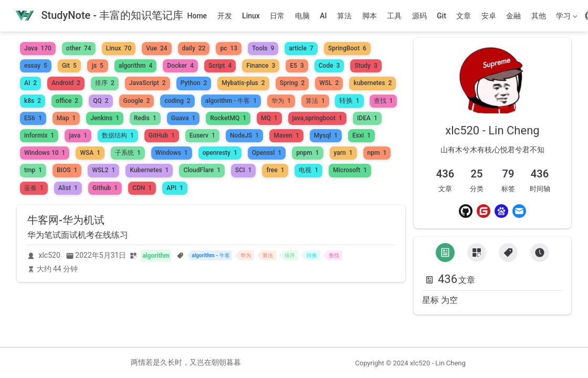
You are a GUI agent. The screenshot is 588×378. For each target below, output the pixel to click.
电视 (308, 170)
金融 (513, 16)
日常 (277, 16)
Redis (145, 118)
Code (329, 66)
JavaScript (148, 83)
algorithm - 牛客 (231, 101)
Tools (263, 48)
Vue (156, 48)
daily (194, 48)
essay (36, 66)
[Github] (466, 211)
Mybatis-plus (243, 83)
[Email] (519, 211)
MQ (269, 118)
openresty (220, 153)
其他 (539, 16)
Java (38, 48)
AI (323, 16)
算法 (344, 16)
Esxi (361, 135)
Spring (292, 83)
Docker (180, 66)
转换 (349, 101)
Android (66, 83)
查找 (384, 101)
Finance (261, 66)
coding (177, 101)
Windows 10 (45, 153)
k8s (33, 101)
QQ (101, 101)
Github (105, 188)
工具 (394, 16)
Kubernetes (149, 170)
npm (377, 153)
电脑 (302, 16)
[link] (492, 105)
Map (66, 118)
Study (366, 66)
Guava (183, 118)
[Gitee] (484, 211)
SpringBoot (347, 48)
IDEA (367, 118)
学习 (566, 18)
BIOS (67, 170)
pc (229, 48)
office (67, 101)
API (175, 188)
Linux (251, 16)
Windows (172, 153)
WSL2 (103, 170)
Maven (286, 135)
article (301, 48)
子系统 (128, 153)
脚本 (370, 16)
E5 (297, 66)
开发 (225, 16)
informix (39, 135)
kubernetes (372, 83)
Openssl (267, 153)
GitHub (162, 135)
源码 (419, 16)
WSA (90, 153)
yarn (343, 153)
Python (194, 83)
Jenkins (105, 118)
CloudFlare (202, 170)
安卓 (489, 16)
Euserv (202, 135)
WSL (329, 83)
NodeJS (244, 135)
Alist (68, 188)
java (78, 135)
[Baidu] (501, 211)
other (79, 48)
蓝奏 (34, 188)
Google (137, 101)
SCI (243, 170)
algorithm (135, 66)
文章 (464, 16)
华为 (281, 101)
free (275, 170)
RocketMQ (228, 118)
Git (442, 16)
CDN (142, 188)
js (98, 66)
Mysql (326, 135)
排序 (105, 83)
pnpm (307, 153)
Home (197, 16)
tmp (33, 170)
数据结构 (118, 135)
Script (220, 66)
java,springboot (317, 118)
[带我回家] (99, 16)
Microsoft (350, 170)
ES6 (33, 118)
